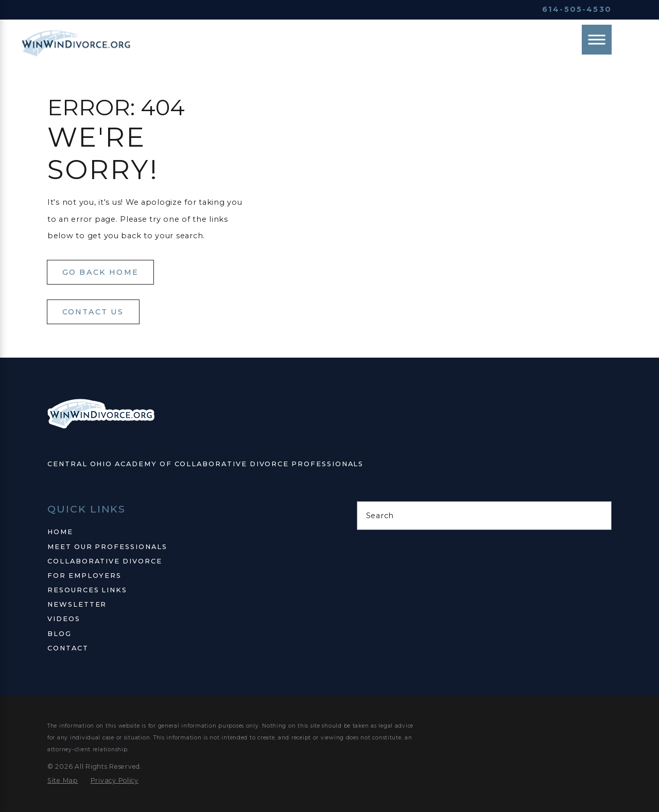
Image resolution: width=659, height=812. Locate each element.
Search (380, 516)
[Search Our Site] (599, 516)
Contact (68, 648)
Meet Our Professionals (107, 546)
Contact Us (93, 312)
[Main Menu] (597, 40)
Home (60, 532)
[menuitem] (175, 532)
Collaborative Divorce (105, 561)
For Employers (84, 575)
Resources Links (87, 590)
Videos (64, 619)
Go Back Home (100, 272)
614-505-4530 (577, 10)
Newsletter (77, 604)
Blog (59, 633)
